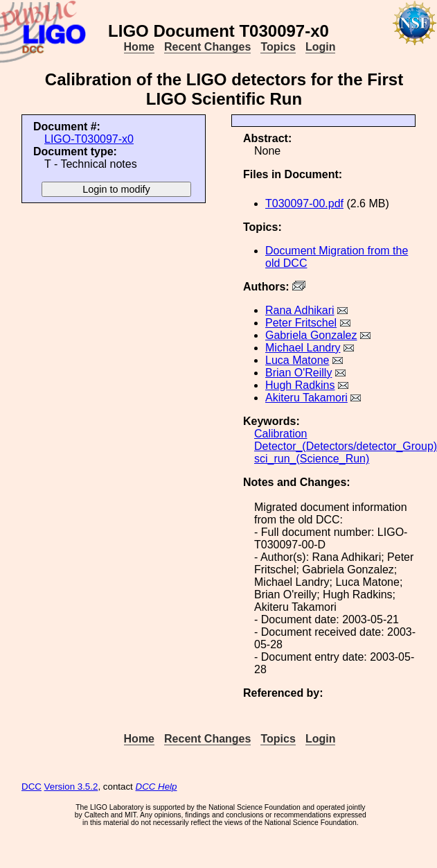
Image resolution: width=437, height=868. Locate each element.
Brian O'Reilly (298, 373)
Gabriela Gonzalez (311, 335)
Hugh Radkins (300, 385)
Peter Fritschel (301, 323)
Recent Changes (207, 47)
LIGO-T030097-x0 (89, 139)
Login (321, 47)
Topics (278, 47)
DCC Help (157, 787)
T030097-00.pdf (304, 203)
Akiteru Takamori (306, 398)
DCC (32, 787)
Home (139, 47)
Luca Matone (297, 360)
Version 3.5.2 (71, 787)
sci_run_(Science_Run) (312, 459)
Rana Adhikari (300, 310)
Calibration (280, 434)
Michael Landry (303, 348)
